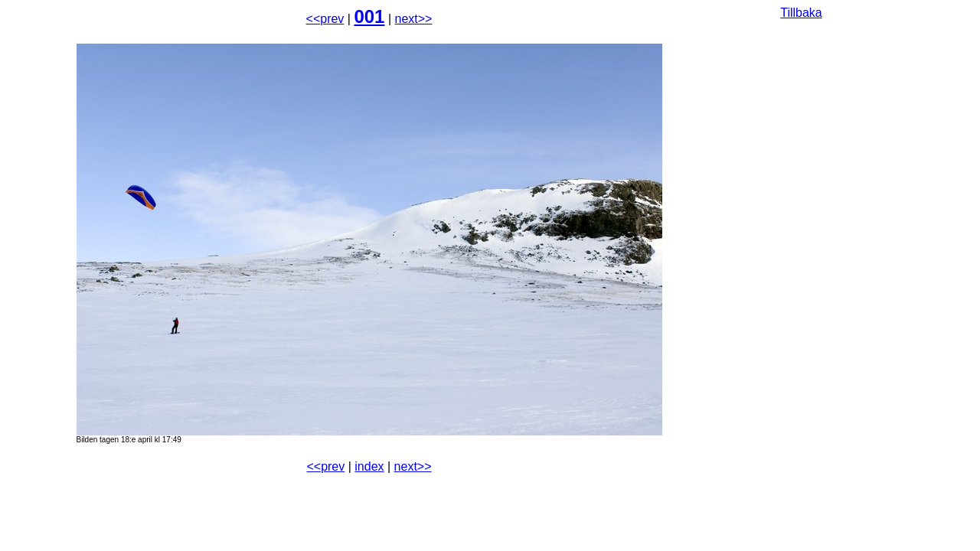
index (369, 466)
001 (369, 16)
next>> (414, 19)
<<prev (325, 19)
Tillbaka (801, 13)
